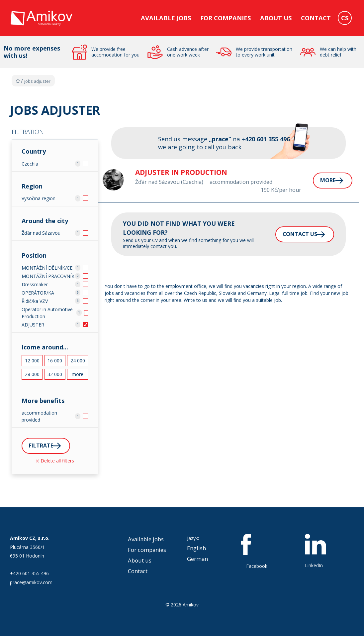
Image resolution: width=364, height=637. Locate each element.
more (78, 374)
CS (345, 18)
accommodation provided (39, 416)
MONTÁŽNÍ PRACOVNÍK (48, 276)
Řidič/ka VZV (35, 301)
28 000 (32, 374)
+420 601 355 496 (29, 575)
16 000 (55, 361)
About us (276, 18)
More (314, 181)
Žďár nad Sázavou (41, 233)
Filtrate (43, 446)
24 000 (78, 361)
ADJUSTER (33, 325)
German (197, 560)
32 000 (55, 374)
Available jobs (166, 18)
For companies (226, 18)
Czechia (30, 164)
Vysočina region (39, 198)
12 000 (32, 361)
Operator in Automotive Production (47, 313)
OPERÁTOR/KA (38, 293)
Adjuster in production (179, 172)
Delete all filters (55, 462)
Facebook (257, 553)
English (196, 549)
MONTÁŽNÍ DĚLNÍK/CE (47, 268)
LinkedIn (316, 552)
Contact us (285, 234)
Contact (316, 18)
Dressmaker (35, 284)
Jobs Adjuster (37, 81)
